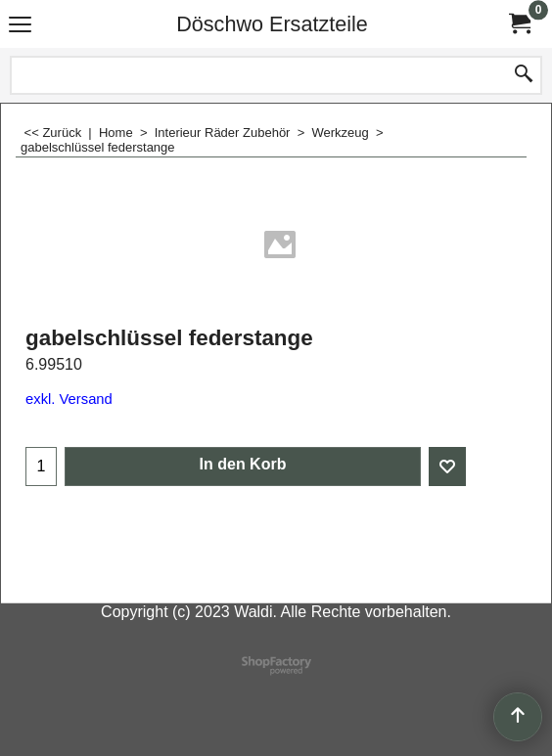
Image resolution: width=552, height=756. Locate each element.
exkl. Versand (69, 399)
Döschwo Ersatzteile (272, 24)
